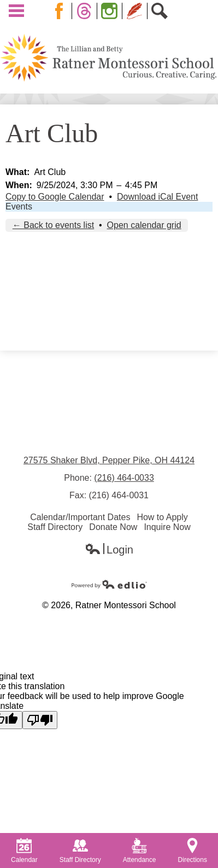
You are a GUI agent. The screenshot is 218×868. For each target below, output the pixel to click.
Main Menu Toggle (16, 11)
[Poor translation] (40, 720)
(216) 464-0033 (124, 478)
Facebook (61, 11)
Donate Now (113, 527)
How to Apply (162, 517)
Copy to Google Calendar (55, 197)
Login (109, 550)
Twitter (86, 11)
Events (19, 206)
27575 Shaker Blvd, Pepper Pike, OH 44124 (109, 460)
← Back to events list (53, 225)
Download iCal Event (158, 197)
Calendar (24, 851)
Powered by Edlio (109, 584)
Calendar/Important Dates (80, 517)
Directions (193, 851)
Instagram (111, 11)
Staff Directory (55, 527)
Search (162, 11)
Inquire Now (167, 527)
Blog (135, 11)
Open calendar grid (144, 225)
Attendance (140, 851)
